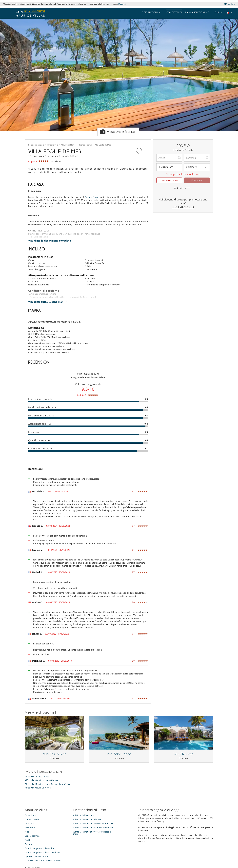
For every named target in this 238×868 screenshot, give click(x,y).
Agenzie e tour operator (36, 856)
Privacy (28, 844)
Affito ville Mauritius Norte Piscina (41, 780)
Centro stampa (32, 836)
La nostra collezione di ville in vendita (43, 861)
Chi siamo (30, 823)
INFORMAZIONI (169, 180)
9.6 (146, 407)
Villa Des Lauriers (55, 754)
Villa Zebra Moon (119, 754)
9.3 (146, 399)
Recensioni (30, 828)
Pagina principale (36, 145)
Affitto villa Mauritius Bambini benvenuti (93, 828)
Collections (30, 815)
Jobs (27, 832)
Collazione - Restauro (40, 449)
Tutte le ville (53, 145)
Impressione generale (40, 399)
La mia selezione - (197, 12)
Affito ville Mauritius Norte (38, 788)
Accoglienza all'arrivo (40, 424)
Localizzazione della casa (42, 407)
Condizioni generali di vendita (39, 848)
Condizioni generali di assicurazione (42, 852)
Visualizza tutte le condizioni (47, 302)
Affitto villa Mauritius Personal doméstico (93, 823)
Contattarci (174, 12)
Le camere (34, 432)
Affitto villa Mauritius (83, 815)
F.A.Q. (28, 840)
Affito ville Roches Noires (37, 777)
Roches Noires (85, 145)
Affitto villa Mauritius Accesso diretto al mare (92, 833)
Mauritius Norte (68, 145)
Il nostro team (32, 819)
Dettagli (122, 4)
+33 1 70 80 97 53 (183, 207)
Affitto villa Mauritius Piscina (87, 819)
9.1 (146, 449)
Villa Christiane (184, 754)
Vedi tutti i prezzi (183, 188)
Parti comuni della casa (41, 416)
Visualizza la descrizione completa (51, 241)
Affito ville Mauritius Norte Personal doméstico (48, 784)
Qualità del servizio (39, 440)
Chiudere (229, 4)
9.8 (146, 424)
